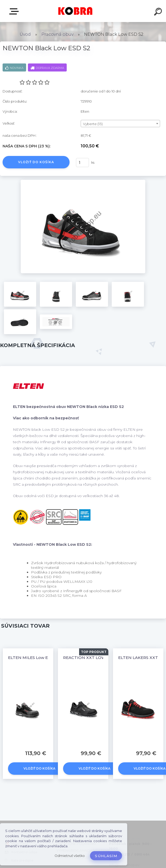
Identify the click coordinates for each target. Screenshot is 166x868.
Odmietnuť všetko (70, 856)
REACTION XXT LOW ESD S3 (92, 658)
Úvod (25, 34)
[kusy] (82, 163)
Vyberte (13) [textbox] (93, 124)
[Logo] (75, 11)
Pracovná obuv (57, 34)
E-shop (15, 11)
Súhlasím (106, 856)
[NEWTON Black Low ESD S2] (83, 182)
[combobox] (120, 124)
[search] (159, 12)
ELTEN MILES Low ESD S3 (34, 658)
